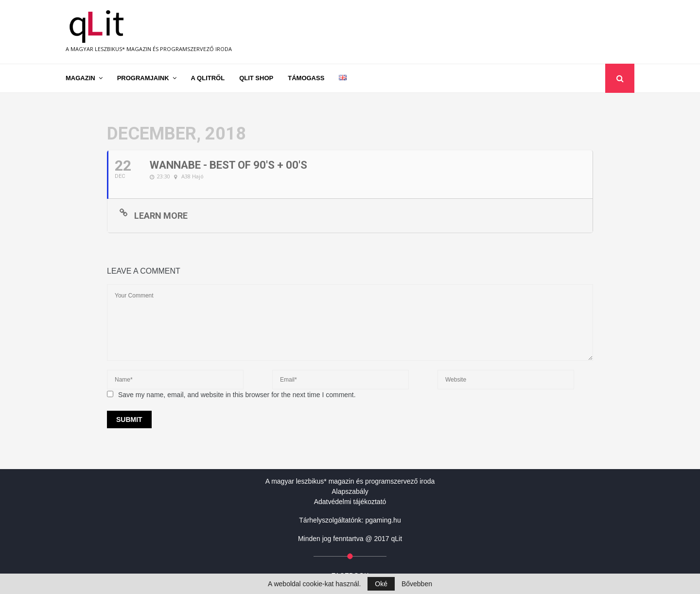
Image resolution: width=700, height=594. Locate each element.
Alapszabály (350, 491)
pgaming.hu (383, 520)
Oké (381, 584)
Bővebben (417, 584)
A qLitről (208, 78)
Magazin (80, 78)
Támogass (306, 78)
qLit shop (256, 78)
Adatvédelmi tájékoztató (350, 502)
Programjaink (143, 78)
